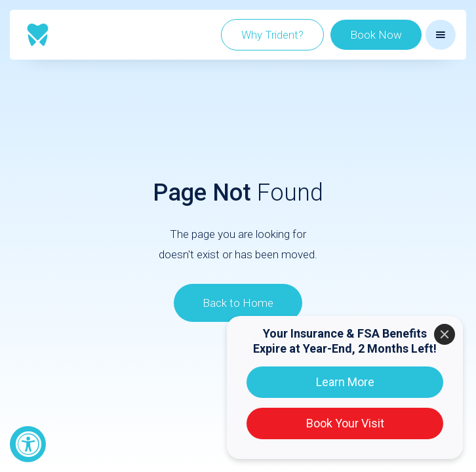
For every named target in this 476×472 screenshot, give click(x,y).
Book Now (376, 35)
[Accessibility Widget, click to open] (28, 444)
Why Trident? (272, 35)
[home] (38, 35)
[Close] (445, 334)
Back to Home (238, 303)
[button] (441, 35)
